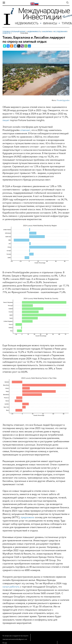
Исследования (60, 32)
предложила (27, 517)
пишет (6, 120)
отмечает (25, 130)
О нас (5, 643)
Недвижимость (34, 32)
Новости (6, 33)
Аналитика (47, 32)
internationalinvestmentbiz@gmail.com (15, 639)
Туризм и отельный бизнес (14, 32)
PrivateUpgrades (63, 100)
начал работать (11, 587)
